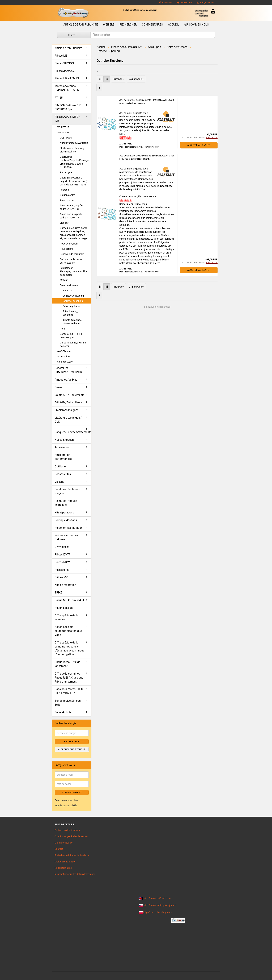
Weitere (109, 25)
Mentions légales (63, 843)
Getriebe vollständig (73, 296)
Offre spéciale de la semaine (66, 617)
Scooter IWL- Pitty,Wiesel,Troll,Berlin (68, 370)
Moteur (64, 280)
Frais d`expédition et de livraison (72, 855)
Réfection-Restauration (69, 528)
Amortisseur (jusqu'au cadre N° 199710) (72, 207)
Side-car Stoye (65, 362)
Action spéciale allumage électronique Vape (68, 631)
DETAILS (125, 138)
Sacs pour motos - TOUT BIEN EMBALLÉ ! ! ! (70, 691)
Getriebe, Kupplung (73, 301)
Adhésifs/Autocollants (68, 402)
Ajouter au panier (199, 145)
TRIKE (58, 593)
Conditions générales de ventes (71, 836)
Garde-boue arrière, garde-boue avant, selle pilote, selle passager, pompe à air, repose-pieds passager (74, 233)
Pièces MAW (62, 562)
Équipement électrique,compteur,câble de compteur (74, 271)
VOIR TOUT (63, 127)
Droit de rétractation (65, 862)
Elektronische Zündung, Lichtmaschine (72, 150)
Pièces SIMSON (64, 63)
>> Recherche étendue (72, 749)
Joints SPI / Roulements (69, 395)
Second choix (63, 712)
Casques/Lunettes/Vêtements (73, 432)
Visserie (59, 482)
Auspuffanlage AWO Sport (74, 143)
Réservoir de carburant (72, 254)
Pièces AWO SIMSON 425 (67, 119)
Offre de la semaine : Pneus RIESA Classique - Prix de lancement (70, 678)
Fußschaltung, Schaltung (70, 313)
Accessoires (64, 356)
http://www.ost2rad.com (157, 898)
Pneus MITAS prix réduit (69, 600)
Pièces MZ (61, 56)
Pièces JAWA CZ (65, 71)
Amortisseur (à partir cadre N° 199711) (71, 216)
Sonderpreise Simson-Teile (68, 703)
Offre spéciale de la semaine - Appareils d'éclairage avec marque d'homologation (69, 649)
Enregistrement (205, 3)
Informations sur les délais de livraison (75, 874)
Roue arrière (66, 249)
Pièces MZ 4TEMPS (67, 78)
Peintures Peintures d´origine (68, 491)
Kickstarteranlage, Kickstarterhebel (72, 322)
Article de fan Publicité (81, 25)
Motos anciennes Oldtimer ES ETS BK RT (69, 88)
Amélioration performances (63, 457)
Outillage (60, 466)
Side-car (64, 223)
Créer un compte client (67, 800)
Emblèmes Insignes (67, 410)
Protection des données (67, 830)
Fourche (64, 190)
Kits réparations (64, 512)
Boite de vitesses (69, 285)
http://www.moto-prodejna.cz (160, 905)
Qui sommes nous (196, 25)
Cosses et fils (63, 474)
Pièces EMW (62, 555)
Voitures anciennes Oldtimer (66, 537)
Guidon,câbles (67, 195)
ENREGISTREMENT (72, 792)
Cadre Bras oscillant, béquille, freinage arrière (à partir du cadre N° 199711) (74, 181)
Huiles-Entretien (64, 440)
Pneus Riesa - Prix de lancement (67, 664)
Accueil (173, 25)
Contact (59, 849)
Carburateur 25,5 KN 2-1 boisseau (73, 344)
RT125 (59, 98)
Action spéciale (64, 608)
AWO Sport (63, 132)
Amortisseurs (67, 200)
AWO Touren (64, 351)
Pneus (58, 387)
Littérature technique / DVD (68, 420)
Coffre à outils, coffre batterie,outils (71, 261)
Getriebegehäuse (72, 306)
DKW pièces (62, 547)
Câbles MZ (61, 577)
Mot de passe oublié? (66, 805)
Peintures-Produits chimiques (66, 503)
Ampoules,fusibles (66, 380)
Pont (62, 329)
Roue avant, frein (69, 244)
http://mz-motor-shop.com (158, 912)
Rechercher (166, 3)
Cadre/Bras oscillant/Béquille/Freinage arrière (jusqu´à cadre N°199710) (74, 162)
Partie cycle (66, 172)
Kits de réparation (65, 585)
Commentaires (152, 25)
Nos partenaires (63, 868)
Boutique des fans (66, 520)
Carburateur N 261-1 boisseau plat (71, 336)
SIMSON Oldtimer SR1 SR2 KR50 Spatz (68, 107)
